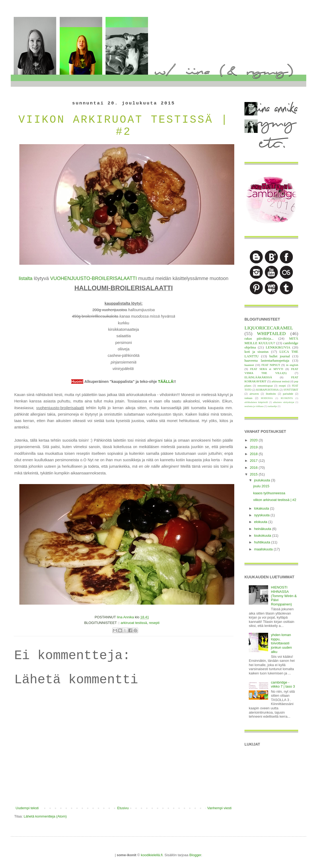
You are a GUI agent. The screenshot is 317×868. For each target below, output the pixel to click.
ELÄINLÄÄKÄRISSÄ (258, 377)
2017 (254, 461)
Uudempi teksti (27, 808)
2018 (254, 454)
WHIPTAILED (271, 333)
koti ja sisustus (257, 352)
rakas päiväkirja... (259, 338)
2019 (254, 447)
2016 (254, 468)
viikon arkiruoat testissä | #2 (275, 500)
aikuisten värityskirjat (284, 402)
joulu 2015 (261, 486)
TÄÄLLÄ (166, 382)
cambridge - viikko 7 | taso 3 (283, 684)
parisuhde (288, 394)
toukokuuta (263, 535)
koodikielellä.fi (152, 855)
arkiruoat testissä (134, 623)
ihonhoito (271, 394)
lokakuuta (262, 508)
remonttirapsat (265, 386)
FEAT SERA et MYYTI (267, 369)
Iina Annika (126, 617)
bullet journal (280, 356)
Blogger (195, 855)
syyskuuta (262, 515)
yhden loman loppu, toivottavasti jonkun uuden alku (281, 643)
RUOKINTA (287, 398)
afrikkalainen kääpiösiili (256, 402)
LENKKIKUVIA (278, 347)
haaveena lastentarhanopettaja (267, 360)
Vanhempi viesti (219, 808)
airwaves (254, 394)
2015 (254, 474)
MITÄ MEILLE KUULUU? (271, 341)
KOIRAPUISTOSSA (268, 390)
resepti (154, 623)
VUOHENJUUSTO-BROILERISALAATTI (93, 278)
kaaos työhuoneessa (269, 493)
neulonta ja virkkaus (254, 406)
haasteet (249, 365)
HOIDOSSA (267, 398)
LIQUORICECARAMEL (269, 328)
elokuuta (261, 522)
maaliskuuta (264, 549)
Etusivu (123, 808)
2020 (254, 440)
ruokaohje (272, 406)
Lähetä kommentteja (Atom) (45, 816)
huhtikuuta (263, 542)
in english (292, 365)
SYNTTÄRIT (291, 390)
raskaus (248, 398)
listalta (26, 278)
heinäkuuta (263, 529)
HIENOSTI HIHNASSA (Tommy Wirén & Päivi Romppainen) (284, 596)
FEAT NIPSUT (271, 365)
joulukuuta (263, 480)
